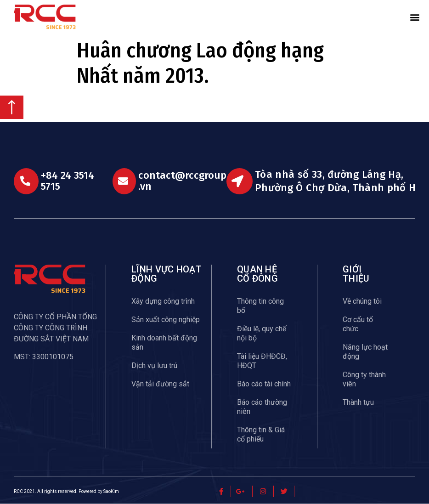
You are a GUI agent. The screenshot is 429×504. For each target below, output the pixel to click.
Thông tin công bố (260, 306)
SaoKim (111, 491)
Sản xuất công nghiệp (166, 320)
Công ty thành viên (364, 379)
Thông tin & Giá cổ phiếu (261, 434)
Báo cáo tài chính (264, 384)
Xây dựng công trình (163, 301)
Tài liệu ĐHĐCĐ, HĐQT (262, 361)
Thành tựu (358, 402)
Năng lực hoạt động (365, 352)
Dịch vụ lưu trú (154, 365)
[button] (415, 17)
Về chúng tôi (362, 301)
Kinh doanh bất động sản (164, 343)
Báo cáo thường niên (262, 407)
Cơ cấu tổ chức (358, 324)
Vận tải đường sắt (160, 384)
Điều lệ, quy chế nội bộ (262, 333)
